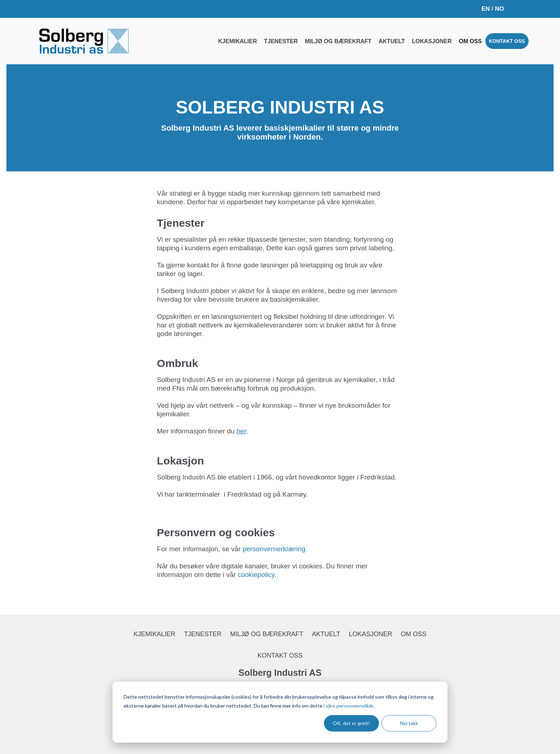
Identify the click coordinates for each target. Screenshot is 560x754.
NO (500, 9)
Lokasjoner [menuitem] (432, 41)
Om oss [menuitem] (470, 41)
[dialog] (280, 712)
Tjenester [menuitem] (281, 41)
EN (486, 9)
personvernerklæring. (275, 549)
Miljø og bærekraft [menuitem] (338, 41)
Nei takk (409, 723)
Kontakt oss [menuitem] (507, 41)
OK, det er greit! (351, 723)
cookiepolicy (256, 575)
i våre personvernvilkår (348, 706)
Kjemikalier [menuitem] (237, 41)
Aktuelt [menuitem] (392, 41)
